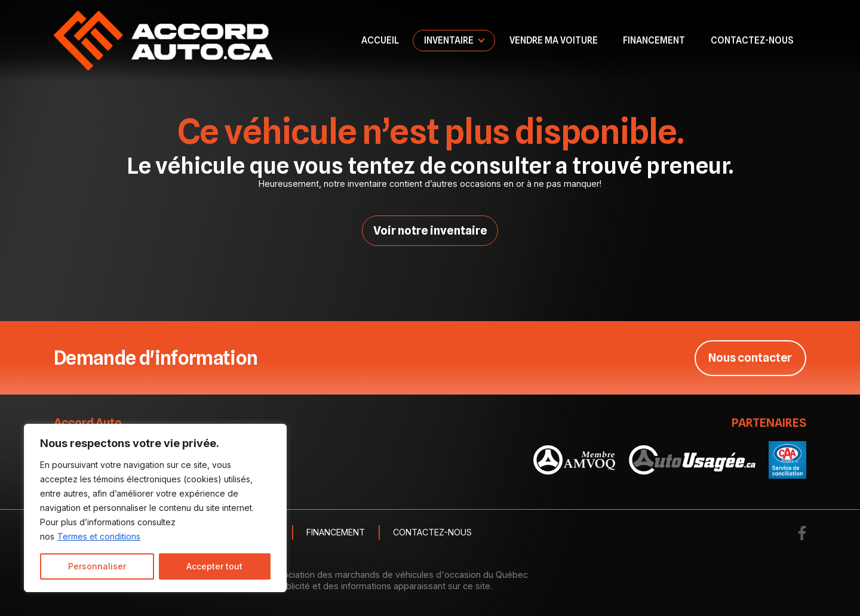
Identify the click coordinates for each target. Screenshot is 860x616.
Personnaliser (97, 566)
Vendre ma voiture (554, 40)
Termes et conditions (99, 536)
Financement (654, 40)
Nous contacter (750, 358)
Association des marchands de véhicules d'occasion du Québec (398, 575)
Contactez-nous (752, 40)
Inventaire (449, 40)
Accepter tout (214, 566)
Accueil (380, 40)
